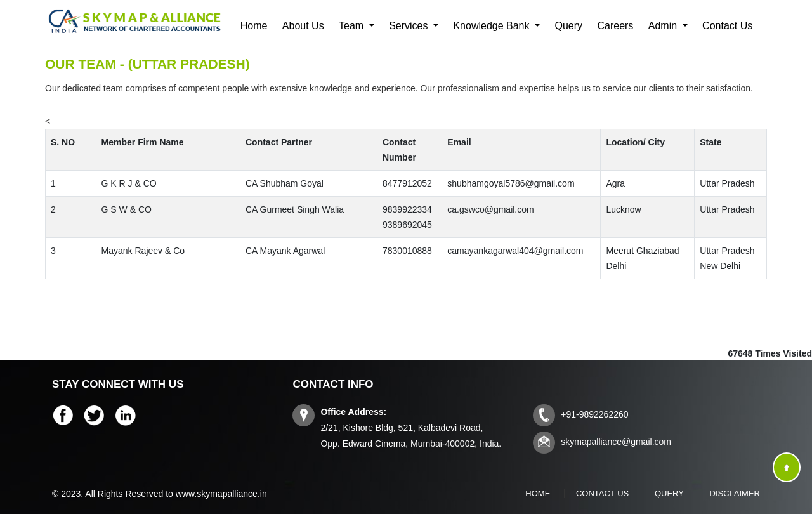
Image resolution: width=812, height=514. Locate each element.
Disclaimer (735, 493)
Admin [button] (664, 26)
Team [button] (353, 26)
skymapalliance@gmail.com (616, 442)
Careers (615, 26)
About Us (303, 26)
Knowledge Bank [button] (493, 26)
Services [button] (410, 26)
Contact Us (727, 26)
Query (568, 26)
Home (254, 26)
